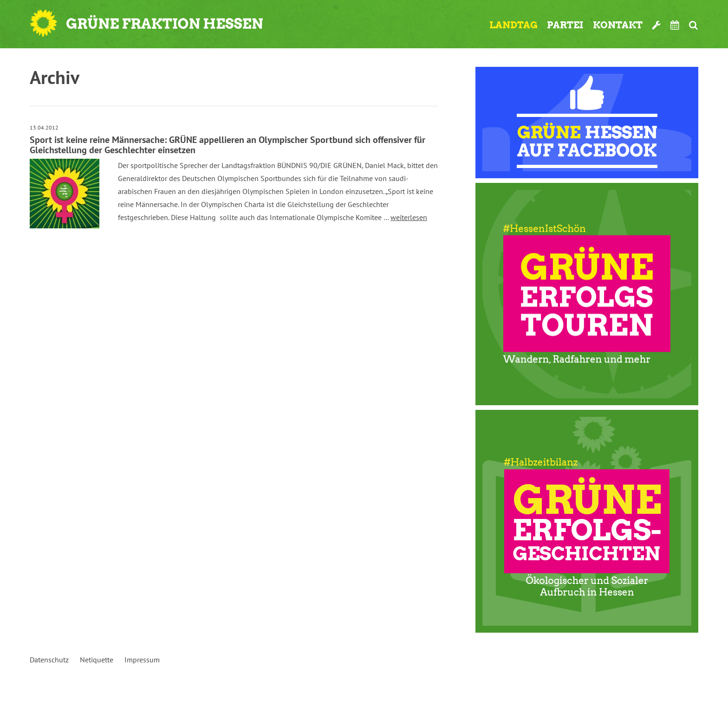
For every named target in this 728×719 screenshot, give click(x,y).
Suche (693, 25)
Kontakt (618, 25)
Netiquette (97, 660)
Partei (565, 25)
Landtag (513, 25)
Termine (675, 25)
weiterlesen (409, 217)
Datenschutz (49, 660)
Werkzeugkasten (656, 25)
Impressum (142, 660)
